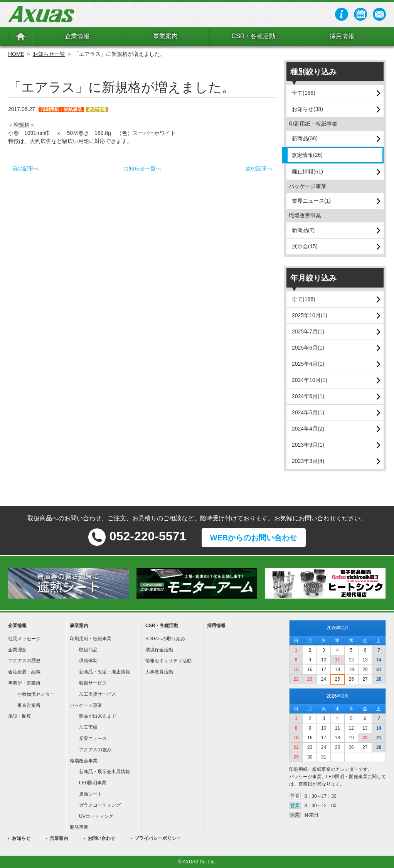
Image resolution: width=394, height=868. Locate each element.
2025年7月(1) (308, 331)
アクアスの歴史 (24, 661)
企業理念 (17, 650)
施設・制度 (20, 716)
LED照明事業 (93, 783)
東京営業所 (29, 705)
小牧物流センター (36, 694)
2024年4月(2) (308, 429)
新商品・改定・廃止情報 (104, 672)
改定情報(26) (307, 155)
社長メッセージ (24, 639)
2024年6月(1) (308, 396)
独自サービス (93, 683)
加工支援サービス (98, 694)
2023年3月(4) (308, 461)
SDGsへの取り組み (165, 639)
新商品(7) (303, 230)
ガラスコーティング (100, 805)
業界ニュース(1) (311, 201)
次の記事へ (259, 168)
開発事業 (79, 827)
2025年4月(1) (308, 364)
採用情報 (342, 36)
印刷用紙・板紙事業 (91, 639)
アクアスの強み (95, 750)
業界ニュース (93, 738)
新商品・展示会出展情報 (104, 772)
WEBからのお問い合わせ (254, 538)
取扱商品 (88, 650)
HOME (16, 54)
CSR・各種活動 (254, 36)
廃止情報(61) (307, 172)
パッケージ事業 (86, 705)
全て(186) (304, 93)
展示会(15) (305, 246)
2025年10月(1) (310, 315)
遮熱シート (91, 794)
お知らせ (21, 838)
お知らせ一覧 (49, 54)
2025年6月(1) (308, 348)
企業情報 (77, 36)
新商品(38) (305, 138)
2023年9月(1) (308, 445)
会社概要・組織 (24, 672)
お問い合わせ (101, 838)
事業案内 (165, 36)
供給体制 (88, 661)
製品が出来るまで (98, 716)
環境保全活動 (159, 650)
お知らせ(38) (307, 109)
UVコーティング (96, 816)
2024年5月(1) (308, 412)
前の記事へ (25, 168)
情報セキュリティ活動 (168, 661)
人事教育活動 (159, 672)
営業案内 (59, 838)
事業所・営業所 (24, 683)
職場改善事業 (84, 761)
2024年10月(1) (310, 380)
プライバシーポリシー (158, 838)
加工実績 (88, 727)
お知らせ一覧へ (142, 168)
